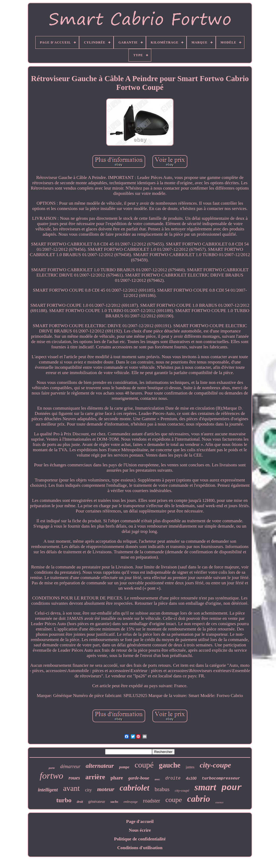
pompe (124, 767)
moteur (106, 789)
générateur (97, 801)
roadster (152, 801)
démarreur (70, 766)
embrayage (131, 802)
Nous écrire (140, 830)
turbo (64, 800)
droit (80, 802)
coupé (144, 765)
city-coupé (182, 790)
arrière (95, 777)
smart (205, 787)
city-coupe (215, 765)
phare (117, 778)
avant (72, 788)
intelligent (48, 790)
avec (157, 779)
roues (74, 778)
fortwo (52, 776)
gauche (170, 765)
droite (173, 778)
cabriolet (135, 788)
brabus (162, 789)
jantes (190, 767)
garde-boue (139, 778)
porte (52, 768)
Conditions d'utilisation (140, 848)
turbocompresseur (221, 779)
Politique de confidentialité (140, 839)
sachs (114, 802)
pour (232, 788)
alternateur (100, 766)
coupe (174, 800)
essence (220, 802)
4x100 (191, 778)
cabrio (199, 799)
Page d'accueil (140, 821)
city (88, 790)
